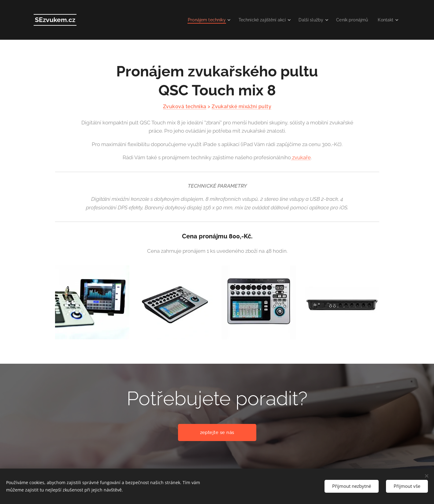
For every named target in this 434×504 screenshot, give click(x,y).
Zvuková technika (184, 107)
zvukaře (301, 157)
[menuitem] (199, 20)
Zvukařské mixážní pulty (241, 107)
